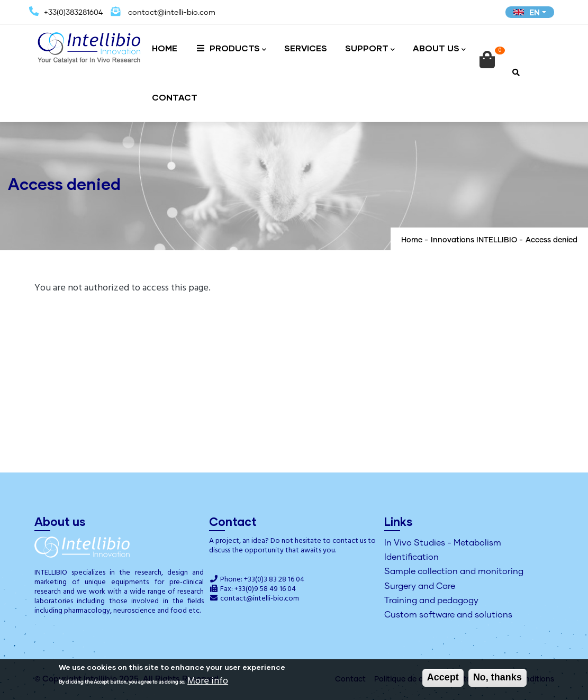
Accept (443, 678)
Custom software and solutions (448, 615)
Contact (175, 97)
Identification (411, 557)
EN (527, 12)
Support (370, 49)
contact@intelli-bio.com (260, 599)
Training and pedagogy (431, 601)
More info (208, 682)
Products (231, 49)
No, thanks (497, 678)
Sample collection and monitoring (454, 571)
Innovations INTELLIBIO (474, 240)
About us (439, 49)
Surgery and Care (420, 586)
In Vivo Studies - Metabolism (443, 543)
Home (165, 48)
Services (306, 48)
